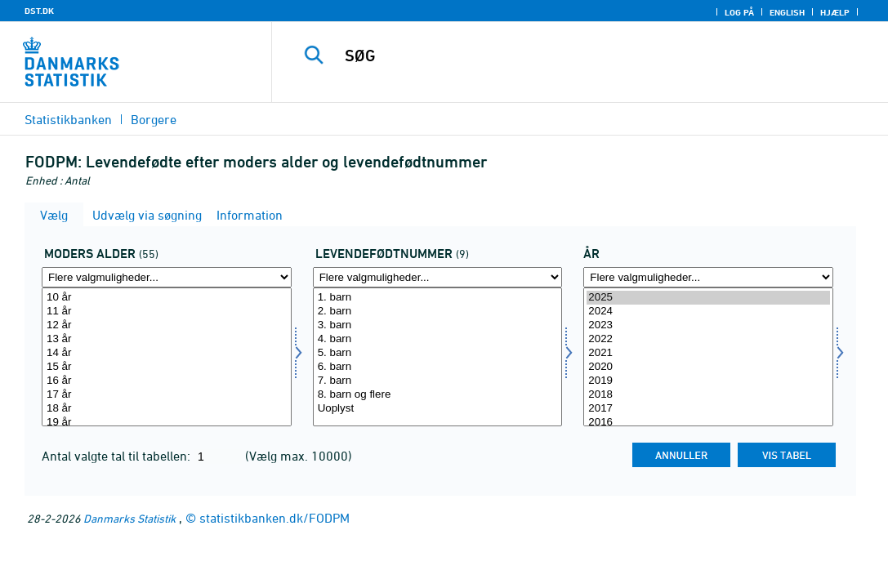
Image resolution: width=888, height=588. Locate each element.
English (787, 12)
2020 (708, 367)
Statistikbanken (68, 119)
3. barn (438, 325)
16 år (167, 381)
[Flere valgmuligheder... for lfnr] (438, 277)
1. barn (438, 298)
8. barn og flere (438, 395)
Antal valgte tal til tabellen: (118, 456)
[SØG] (582, 56)
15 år (167, 367)
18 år (167, 409)
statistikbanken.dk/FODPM (274, 518)
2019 (708, 381)
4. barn (438, 339)
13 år (167, 339)
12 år (167, 325)
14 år (167, 353)
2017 (708, 409)
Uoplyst (438, 409)
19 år (167, 423)
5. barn (438, 353)
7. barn (438, 381)
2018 (708, 395)
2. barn (438, 312)
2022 (708, 339)
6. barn (438, 367)
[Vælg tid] (708, 357)
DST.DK (39, 11)
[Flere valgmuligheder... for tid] (708, 277)
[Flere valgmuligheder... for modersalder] (167, 277)
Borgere (154, 119)
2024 (708, 312)
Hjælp (835, 12)
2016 (708, 423)
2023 (708, 325)
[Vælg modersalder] (167, 357)
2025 (708, 298)
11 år (167, 312)
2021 (708, 353)
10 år (167, 298)
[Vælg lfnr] (438, 357)
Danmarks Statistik (129, 518)
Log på (739, 12)
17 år (167, 395)
